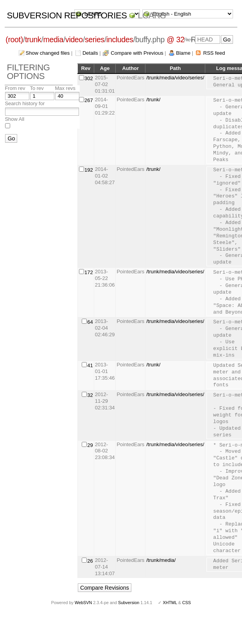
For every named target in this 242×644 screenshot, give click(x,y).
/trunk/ (153, 100)
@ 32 (176, 39)
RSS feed (214, 53)
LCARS (152, 15)
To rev (37, 88)
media (53, 39)
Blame (183, 53)
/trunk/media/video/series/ (175, 78)
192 (89, 170)
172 (89, 272)
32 (90, 395)
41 (90, 365)
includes (120, 39)
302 (89, 78)
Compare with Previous (137, 53)
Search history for (25, 103)
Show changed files (48, 53)
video (74, 39)
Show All (14, 119)
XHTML (170, 603)
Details (90, 53)
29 (90, 445)
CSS (186, 603)
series (95, 39)
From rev (15, 88)
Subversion (129, 603)
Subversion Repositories (67, 15)
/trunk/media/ (161, 560)
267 (89, 100)
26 (90, 561)
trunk (33, 39)
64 (90, 322)
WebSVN (83, 603)
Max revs (65, 88)
